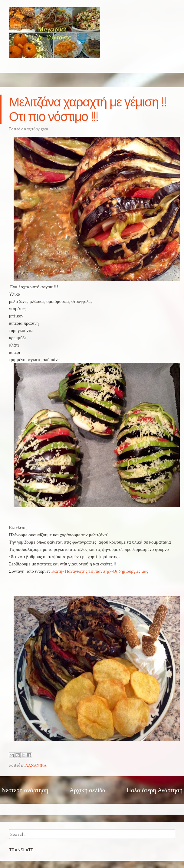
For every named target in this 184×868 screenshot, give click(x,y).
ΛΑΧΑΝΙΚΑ (36, 765)
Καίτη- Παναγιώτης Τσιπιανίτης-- (82, 571)
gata (44, 129)
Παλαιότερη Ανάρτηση (154, 790)
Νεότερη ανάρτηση (25, 790)
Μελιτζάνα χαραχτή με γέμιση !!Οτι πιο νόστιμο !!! (88, 109)
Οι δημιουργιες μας (131, 571)
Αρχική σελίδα (87, 790)
